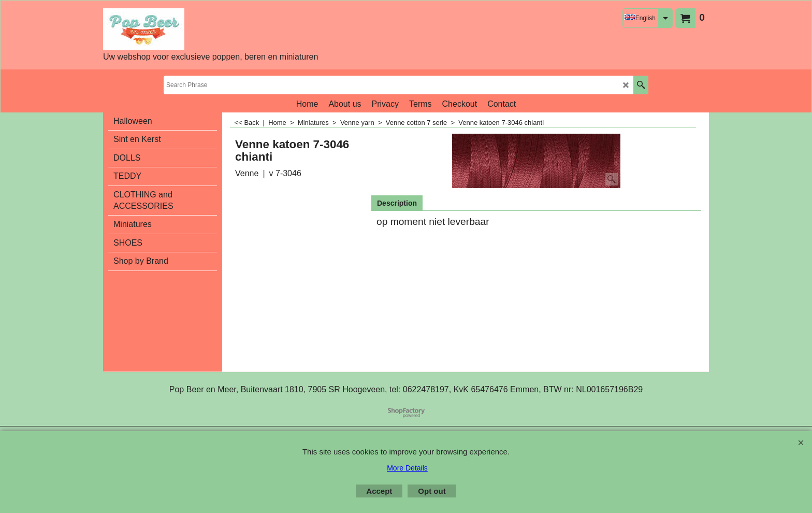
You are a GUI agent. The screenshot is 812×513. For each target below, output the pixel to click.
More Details (407, 468)
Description (397, 203)
